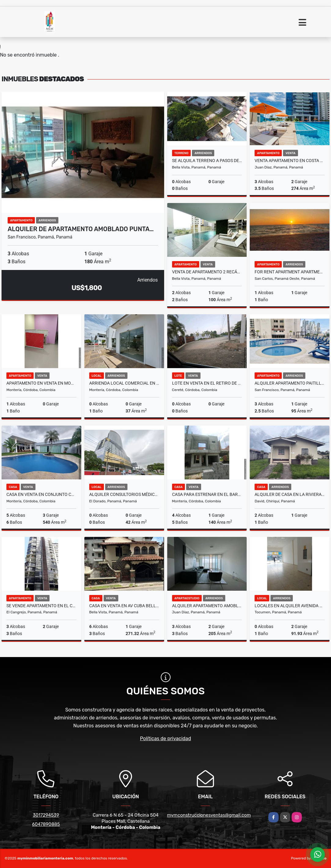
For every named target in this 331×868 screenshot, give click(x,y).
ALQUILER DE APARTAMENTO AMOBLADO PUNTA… (81, 229)
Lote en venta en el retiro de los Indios (207, 383)
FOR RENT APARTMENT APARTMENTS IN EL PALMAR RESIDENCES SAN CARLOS (290, 272)
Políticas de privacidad (165, 739)
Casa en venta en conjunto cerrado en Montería (41, 494)
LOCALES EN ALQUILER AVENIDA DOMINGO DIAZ (290, 606)
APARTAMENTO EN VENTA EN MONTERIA (41, 383)
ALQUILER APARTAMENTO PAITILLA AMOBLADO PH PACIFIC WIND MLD (290, 383)
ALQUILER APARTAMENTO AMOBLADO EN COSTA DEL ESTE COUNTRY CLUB (207, 606)
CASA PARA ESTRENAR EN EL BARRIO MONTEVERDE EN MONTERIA (207, 494)
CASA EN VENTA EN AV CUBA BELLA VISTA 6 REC (124, 606)
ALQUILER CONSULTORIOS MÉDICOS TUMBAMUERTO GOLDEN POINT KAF (124, 494)
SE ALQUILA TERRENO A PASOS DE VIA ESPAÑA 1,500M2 (207, 161)
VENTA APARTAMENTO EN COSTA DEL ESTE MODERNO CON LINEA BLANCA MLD (290, 161)
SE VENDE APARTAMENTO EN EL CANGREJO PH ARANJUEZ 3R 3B (41, 606)
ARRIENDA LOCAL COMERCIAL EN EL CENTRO (124, 383)
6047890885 (46, 824)
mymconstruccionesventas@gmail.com (209, 815)
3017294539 (46, 815)
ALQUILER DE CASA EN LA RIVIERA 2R (290, 494)
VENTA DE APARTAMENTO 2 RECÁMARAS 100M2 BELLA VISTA (207, 272)
